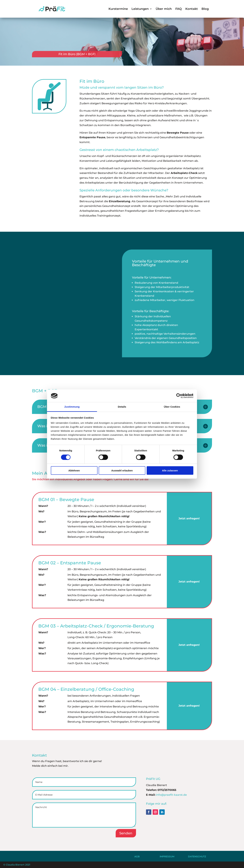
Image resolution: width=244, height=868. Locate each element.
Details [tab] (122, 407)
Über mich (164, 9)
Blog (205, 9)
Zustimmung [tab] (72, 407)
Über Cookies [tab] (172, 407)
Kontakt (192, 9)
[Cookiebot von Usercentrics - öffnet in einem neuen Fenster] (179, 396)
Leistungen (140, 9)
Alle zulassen (170, 470)
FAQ (178, 9)
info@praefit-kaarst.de (171, 795)
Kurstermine (118, 9)
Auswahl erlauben (122, 470)
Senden (126, 833)
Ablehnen (74, 470)
